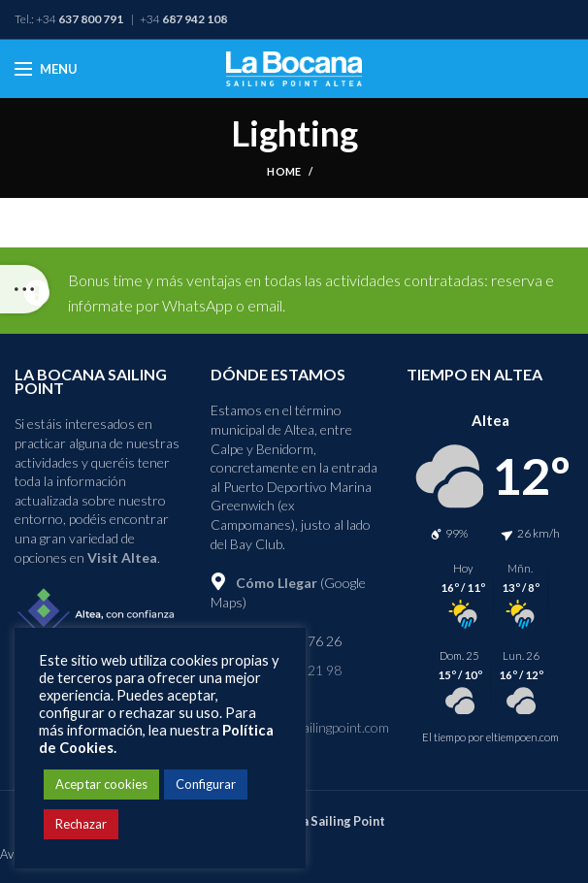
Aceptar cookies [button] (101, 784)
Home (284, 171)
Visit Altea (122, 557)
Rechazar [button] (81, 824)
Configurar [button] (206, 784)
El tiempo (444, 737)
